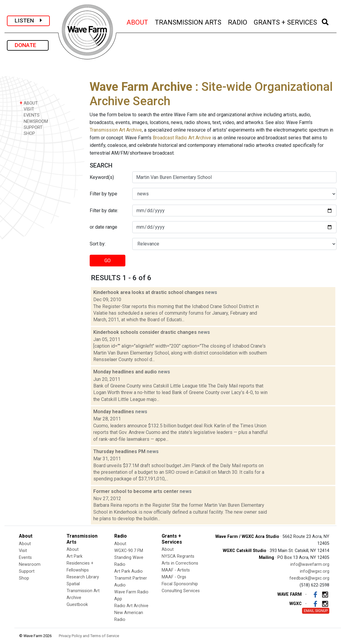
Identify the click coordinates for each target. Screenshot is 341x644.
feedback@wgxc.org (309, 578)
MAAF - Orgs (174, 577)
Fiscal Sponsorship (180, 584)
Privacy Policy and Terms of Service (89, 636)
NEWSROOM (34, 121)
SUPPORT (31, 127)
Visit (23, 551)
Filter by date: (104, 211)
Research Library (83, 577)
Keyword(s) (102, 177)
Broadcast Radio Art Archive (182, 138)
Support (27, 571)
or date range (103, 227)
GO (108, 261)
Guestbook (77, 605)
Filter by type (103, 194)
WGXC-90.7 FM (129, 551)
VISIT (27, 109)
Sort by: (98, 244)
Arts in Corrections (180, 563)
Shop (24, 578)
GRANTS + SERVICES (286, 21)
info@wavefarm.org (310, 564)
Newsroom (30, 564)
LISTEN (28, 21)
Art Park (75, 556)
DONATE (28, 45)
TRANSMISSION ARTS (188, 21)
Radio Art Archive (131, 606)
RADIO (238, 21)
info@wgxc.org (315, 571)
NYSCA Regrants (178, 556)
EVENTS (30, 115)
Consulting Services (181, 591)
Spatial (73, 584)
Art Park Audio (129, 571)
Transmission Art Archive (116, 130)
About (25, 544)
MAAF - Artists (176, 570)
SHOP (27, 133)
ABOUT (138, 21)
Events (25, 558)
